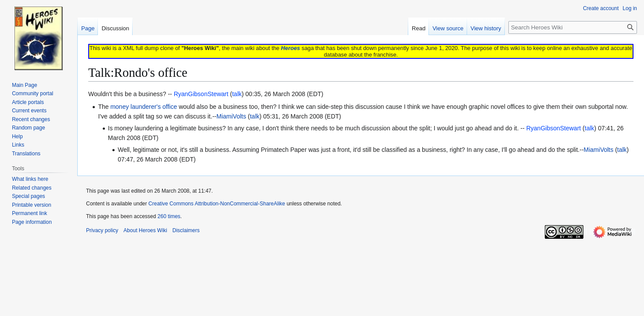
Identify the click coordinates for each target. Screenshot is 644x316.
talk (255, 116)
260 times (169, 216)
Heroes (290, 48)
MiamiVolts (231, 116)
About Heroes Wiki (145, 230)
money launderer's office (144, 107)
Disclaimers (186, 230)
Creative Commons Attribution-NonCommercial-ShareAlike (217, 204)
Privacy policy (102, 230)
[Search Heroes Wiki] (573, 27)
